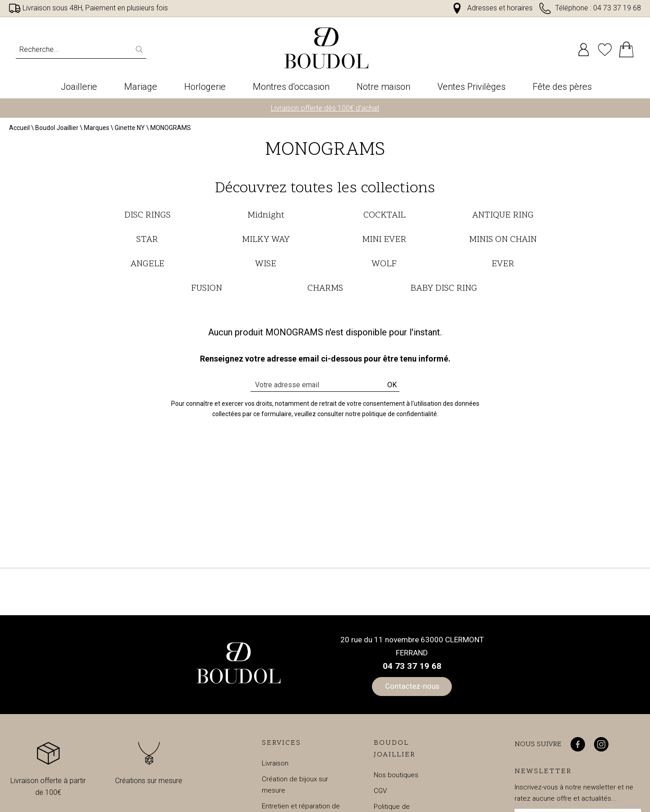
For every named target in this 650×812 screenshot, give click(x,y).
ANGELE (147, 267)
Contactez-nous (412, 689)
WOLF (384, 267)
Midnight (266, 218)
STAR (147, 242)
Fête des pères (562, 87)
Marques (97, 131)
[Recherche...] (66, 49)
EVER (503, 267)
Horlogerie (205, 87)
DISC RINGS (147, 218)
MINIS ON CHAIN (503, 242)
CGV (380, 793)
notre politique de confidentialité (391, 417)
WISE (266, 267)
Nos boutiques (396, 778)
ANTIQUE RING (503, 218)
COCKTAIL (384, 218)
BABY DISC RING (444, 291)
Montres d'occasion (291, 87)
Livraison (275, 766)
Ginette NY (130, 131)
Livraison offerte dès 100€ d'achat (325, 111)
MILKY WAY (266, 242)
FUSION (207, 291)
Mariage (141, 87)
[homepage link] (326, 48)
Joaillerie (79, 87)
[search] (141, 49)
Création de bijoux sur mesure (295, 787)
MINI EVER (384, 242)
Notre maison (383, 87)
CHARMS (325, 291)
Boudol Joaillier (57, 131)
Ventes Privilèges (471, 87)
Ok (392, 387)
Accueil (19, 131)
